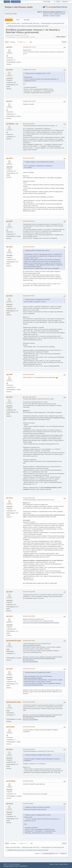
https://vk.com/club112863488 (30, 662)
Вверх (7, 843)
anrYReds (12, 781)
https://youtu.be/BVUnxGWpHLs (32, 645)
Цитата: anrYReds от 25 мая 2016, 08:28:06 (38, 807)
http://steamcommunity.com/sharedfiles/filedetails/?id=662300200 (41, 623)
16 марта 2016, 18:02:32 (29, 221)
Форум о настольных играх (19, 7)
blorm (10, 47)
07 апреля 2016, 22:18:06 (29, 592)
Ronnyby (11, 727)
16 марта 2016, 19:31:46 (29, 296)
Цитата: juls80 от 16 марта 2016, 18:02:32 (37, 250)
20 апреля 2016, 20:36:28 (29, 727)
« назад (58, 37)
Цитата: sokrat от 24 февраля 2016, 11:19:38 (38, 815)
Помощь (52, 864)
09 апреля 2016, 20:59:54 (29, 616)
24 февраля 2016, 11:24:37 (29, 101)
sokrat (10, 70)
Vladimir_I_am (13, 124)
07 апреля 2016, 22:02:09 (29, 498)
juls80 (10, 221)
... (26, 42)
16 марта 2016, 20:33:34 (29, 374)
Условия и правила (59, 864)
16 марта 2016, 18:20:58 (29, 247)
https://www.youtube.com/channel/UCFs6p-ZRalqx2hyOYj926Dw (39, 659)
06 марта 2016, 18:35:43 (29, 158)
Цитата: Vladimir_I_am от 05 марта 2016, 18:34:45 (40, 162)
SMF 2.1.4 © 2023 (8, 864)
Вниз (7, 42)
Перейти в (37, 853)
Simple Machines (16, 864)
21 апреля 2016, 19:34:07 (29, 749)
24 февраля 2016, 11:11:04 (29, 47)
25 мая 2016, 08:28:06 (28, 781)
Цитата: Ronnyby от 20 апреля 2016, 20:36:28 (38, 755)
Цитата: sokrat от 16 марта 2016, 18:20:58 (37, 299)
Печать (64, 42)
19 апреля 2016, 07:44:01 (29, 669)
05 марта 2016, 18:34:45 (29, 124)
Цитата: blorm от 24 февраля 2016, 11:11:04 (38, 73)
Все (31, 42)
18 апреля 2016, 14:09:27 (29, 641)
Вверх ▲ (66, 864)
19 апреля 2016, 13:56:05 (29, 702)
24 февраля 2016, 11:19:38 (29, 70)
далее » (64, 37)
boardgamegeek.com (29, 555)
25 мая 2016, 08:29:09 (28, 804)
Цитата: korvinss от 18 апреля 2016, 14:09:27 (38, 672)
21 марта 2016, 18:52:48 (30, 397)
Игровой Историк (15, 641)
